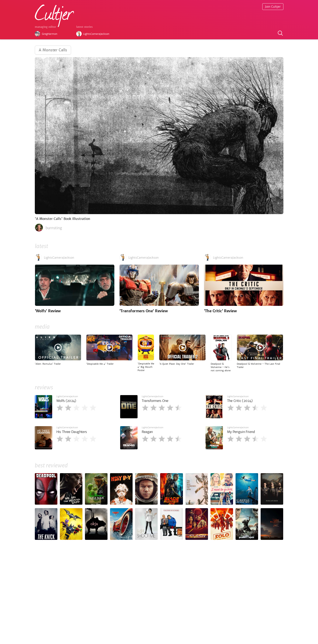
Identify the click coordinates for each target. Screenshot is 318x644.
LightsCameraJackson (67, 396)
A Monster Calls (53, 50)
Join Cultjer (273, 7)
